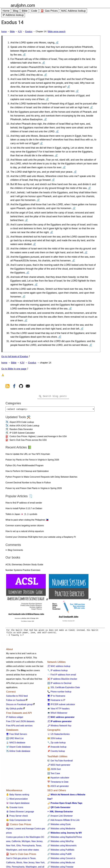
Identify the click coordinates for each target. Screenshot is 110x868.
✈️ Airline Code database (18, 752)
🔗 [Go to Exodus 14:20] (51, 232)
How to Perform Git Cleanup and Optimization (27, 472)
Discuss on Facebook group (19, 705)
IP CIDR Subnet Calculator (22, 434)
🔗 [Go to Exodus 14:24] (28, 273)
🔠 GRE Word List (15, 739)
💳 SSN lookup (55, 739)
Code (34, 11)
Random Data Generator (21, 430)
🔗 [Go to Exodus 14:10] (57, 131)
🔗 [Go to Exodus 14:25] (36, 285)
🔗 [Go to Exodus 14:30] (60, 337)
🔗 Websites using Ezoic (59, 825)
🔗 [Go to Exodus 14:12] (56, 155)
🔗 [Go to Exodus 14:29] (82, 329)
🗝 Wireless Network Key (59, 727)
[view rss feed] (7, 387)
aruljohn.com (23, 5)
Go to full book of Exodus (15, 356)
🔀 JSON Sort (54, 770)
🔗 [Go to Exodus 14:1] (57, 43)
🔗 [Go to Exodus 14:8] (91, 107)
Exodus (29, 32)
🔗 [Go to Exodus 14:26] (24, 297)
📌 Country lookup (56, 752)
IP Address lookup (13, 15)
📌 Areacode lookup (57, 748)
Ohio (18, 847)
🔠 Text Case (54, 774)
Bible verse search (57, 32)
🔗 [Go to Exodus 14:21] (34, 244)
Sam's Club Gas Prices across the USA (28, 441)
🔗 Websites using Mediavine (61, 830)
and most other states (29, 851)
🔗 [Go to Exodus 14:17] (38, 200)
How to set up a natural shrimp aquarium (25, 532)
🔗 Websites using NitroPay (61, 842)
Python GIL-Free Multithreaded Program (24, 467)
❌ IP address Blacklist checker (62, 680)
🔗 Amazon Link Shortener (60, 817)
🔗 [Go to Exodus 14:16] (89, 188)
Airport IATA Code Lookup (22, 423)
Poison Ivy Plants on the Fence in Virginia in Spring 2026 (32, 461)
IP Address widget (15, 718)
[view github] (21, 387)
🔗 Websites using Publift (59, 855)
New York (11, 847)
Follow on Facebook (16, 701)
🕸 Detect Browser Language (20, 813)
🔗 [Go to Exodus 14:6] (77, 91)
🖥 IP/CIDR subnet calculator (61, 705)
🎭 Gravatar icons (15, 808)
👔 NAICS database (16, 744)
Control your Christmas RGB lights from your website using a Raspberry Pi (41, 538)
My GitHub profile (14, 710)
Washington (12, 851)
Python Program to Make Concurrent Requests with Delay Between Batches (41, 478)
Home (6, 11)
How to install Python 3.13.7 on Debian (24, 509)
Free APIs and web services (19, 727)
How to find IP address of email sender (24, 504)
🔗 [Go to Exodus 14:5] (69, 87)
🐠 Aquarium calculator (58, 779)
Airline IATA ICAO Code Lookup (24, 427)
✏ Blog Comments (14, 551)
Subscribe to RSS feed (17, 697)
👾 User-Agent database (18, 804)
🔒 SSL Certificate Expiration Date (64, 688)
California (16, 842)
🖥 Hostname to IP (56, 701)
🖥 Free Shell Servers (17, 735)
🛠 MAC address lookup (59, 667)
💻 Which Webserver (57, 714)
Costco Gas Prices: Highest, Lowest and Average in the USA (38, 437)
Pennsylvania (28, 847)
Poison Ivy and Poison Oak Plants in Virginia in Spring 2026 (34, 489)
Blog (16, 11)
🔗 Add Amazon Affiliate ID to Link (63, 821)
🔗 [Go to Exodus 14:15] (53, 180)
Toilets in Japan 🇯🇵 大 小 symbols (21, 515)
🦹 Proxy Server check (17, 817)
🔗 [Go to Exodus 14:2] (24, 55)
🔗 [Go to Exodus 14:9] (45, 119)
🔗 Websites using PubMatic (61, 851)
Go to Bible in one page (14, 369)
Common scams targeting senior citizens (25, 527)
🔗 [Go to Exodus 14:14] (75, 172)
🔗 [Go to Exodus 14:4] (45, 75)
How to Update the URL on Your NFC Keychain (28, 455)
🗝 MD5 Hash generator (59, 766)
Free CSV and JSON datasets (20, 722)
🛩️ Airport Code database (18, 748)
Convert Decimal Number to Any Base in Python (28, 484)
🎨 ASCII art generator (58, 787)
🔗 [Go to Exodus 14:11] (41, 143)
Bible (25, 11)
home (4, 32)
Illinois (19, 864)
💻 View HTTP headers (58, 710)
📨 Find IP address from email (62, 676)
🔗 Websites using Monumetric (62, 847)
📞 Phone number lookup (59, 693)
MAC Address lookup (73, 11)
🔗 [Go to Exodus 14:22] (86, 252)
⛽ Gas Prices (49, 11)
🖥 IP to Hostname (56, 697)
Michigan (26, 842)
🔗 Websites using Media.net (61, 864)
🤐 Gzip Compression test (18, 821)
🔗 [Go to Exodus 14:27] (70, 309)
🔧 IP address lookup (57, 671)
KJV (20, 32)
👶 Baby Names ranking (18, 796)
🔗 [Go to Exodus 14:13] (64, 167)
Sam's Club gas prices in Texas (21, 859)
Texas (39, 847)
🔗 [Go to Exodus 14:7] (47, 99)
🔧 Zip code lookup (56, 744)
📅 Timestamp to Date (58, 783)
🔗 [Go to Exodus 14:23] (73, 261)
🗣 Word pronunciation (17, 800)
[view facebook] (14, 387)
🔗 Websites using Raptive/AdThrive (65, 838)
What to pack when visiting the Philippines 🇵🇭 (27, 521)
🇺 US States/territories (59, 735)
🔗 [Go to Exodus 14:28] (26, 321)
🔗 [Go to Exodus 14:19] (26, 220)
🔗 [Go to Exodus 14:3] (43, 63)
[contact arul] (28, 387)
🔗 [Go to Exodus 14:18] (74, 208)
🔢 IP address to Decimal (59, 684)
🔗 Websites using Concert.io (61, 859)
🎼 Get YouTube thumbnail (60, 762)
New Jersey (37, 842)
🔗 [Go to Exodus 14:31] (91, 345)
